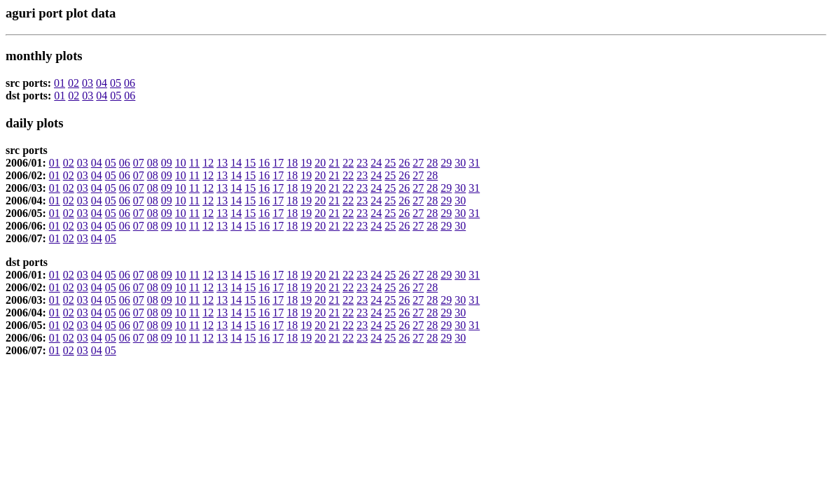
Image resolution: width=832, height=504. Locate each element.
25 (390, 163)
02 (74, 83)
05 (116, 83)
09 (167, 163)
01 (60, 83)
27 (418, 163)
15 (250, 163)
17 (278, 163)
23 (362, 163)
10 (181, 163)
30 (460, 163)
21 (334, 163)
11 (194, 163)
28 (432, 163)
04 (102, 83)
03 (88, 83)
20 (320, 163)
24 (376, 163)
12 (208, 163)
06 (130, 83)
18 (292, 163)
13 (222, 163)
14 (236, 163)
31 (474, 163)
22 (348, 163)
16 (264, 163)
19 (306, 163)
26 (404, 163)
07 (139, 163)
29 (446, 163)
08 (153, 163)
